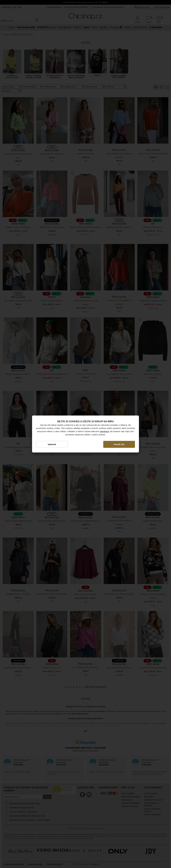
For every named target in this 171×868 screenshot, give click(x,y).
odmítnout (104, 431)
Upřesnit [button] (52, 444)
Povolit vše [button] (119, 444)
